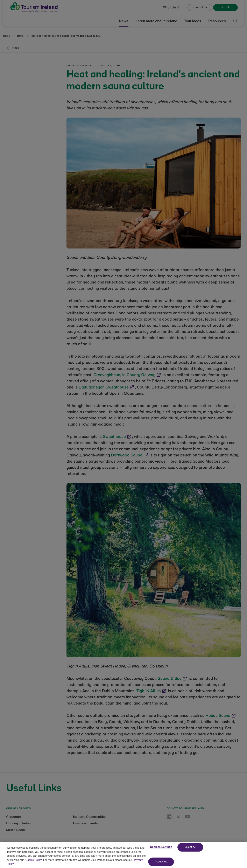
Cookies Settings (161, 853)
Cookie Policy (34, 866)
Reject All (190, 854)
